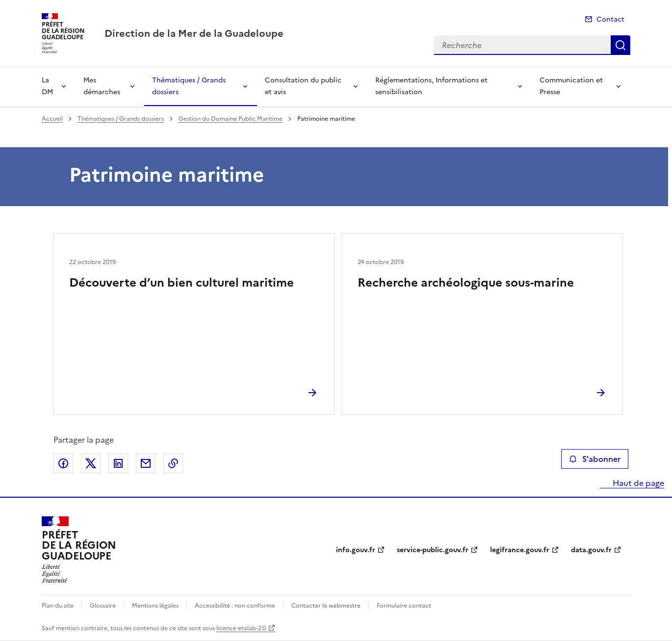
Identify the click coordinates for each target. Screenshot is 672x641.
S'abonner (595, 459)
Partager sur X (91, 463)
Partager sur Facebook (63, 463)
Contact (610, 19)
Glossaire (103, 606)
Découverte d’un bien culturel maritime (181, 283)
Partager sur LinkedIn (118, 463)
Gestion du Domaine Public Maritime (231, 119)
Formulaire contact (404, 606)
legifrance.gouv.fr (520, 550)
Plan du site (58, 606)
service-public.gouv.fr (433, 550)
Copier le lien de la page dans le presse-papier (173, 463)
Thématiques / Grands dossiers (189, 86)
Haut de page (637, 483)
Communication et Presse (571, 86)
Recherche (620, 45)
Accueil (52, 119)
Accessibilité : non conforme (235, 606)
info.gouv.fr (356, 550)
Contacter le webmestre (326, 606)
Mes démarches (102, 86)
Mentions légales (155, 606)
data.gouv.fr (591, 550)
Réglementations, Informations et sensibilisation (431, 86)
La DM (47, 86)
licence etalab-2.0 (241, 628)
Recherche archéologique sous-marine (466, 283)
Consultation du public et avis (303, 86)
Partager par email (146, 463)
